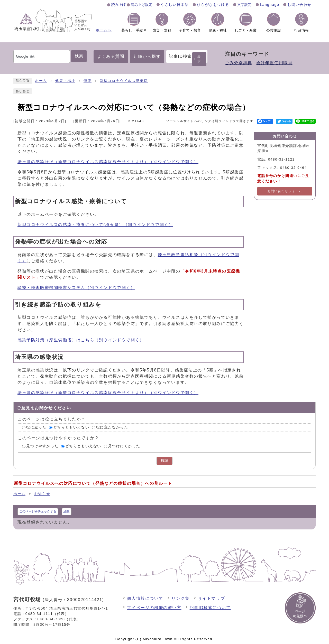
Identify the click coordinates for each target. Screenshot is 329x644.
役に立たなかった (112, 427)
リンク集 (180, 598)
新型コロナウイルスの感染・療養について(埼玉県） (95, 225)
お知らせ (42, 494)
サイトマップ (212, 598)
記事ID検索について (210, 608)
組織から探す (147, 56)
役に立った (36, 427)
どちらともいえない (71, 427)
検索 (79, 56)
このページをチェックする (38, 511)
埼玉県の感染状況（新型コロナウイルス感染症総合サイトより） (108, 162)
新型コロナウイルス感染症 (124, 81)
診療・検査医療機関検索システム (76, 288)
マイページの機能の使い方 (154, 608)
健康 (88, 81)
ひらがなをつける (213, 5)
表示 (199, 59)
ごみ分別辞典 (239, 63)
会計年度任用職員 (274, 63)
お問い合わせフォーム (285, 191)
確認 (164, 461)
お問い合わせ (299, 5)
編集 (67, 511)
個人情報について (145, 598)
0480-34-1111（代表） (47, 614)
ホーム (41, 81)
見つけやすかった (42, 446)
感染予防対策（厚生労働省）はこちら (81, 340)
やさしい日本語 (175, 5)
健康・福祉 (65, 81)
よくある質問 (111, 56)
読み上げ (118, 5)
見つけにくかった (124, 446)
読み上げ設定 (142, 5)
